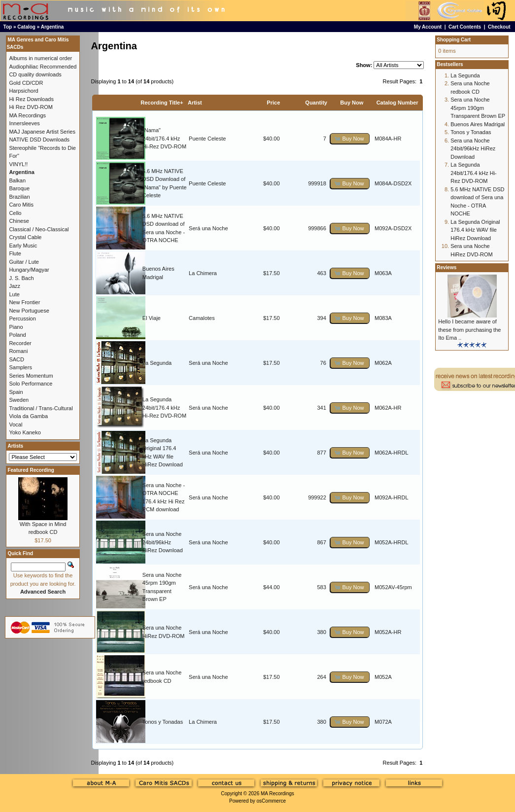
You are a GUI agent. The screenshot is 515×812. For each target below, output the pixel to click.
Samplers (20, 367)
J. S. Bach (21, 278)
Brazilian (19, 197)
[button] (350, 139)
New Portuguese (29, 311)
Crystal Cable (25, 237)
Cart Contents (465, 27)
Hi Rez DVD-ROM (31, 107)
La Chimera (203, 273)
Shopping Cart (454, 40)
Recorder (20, 343)
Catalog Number (397, 103)
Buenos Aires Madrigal (478, 124)
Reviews (446, 267)
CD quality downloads (35, 74)
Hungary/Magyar (29, 270)
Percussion (22, 318)
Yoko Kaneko (25, 432)
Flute (15, 253)
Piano (16, 327)
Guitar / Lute (24, 262)
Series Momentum (31, 376)
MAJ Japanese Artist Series (42, 132)
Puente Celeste (207, 139)
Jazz (15, 286)
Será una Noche (208, 228)
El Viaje (152, 318)
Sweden (19, 400)
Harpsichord (23, 91)
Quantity (316, 103)
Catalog (26, 27)
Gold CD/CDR (26, 83)
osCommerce (271, 801)
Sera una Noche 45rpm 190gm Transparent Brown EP (478, 108)
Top (8, 27)
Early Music (23, 246)
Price (273, 103)
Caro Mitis (21, 205)
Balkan (17, 180)
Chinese (19, 221)
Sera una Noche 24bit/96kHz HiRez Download (163, 542)
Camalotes (202, 318)
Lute (14, 294)
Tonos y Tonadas (163, 722)
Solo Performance (31, 384)
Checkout (499, 27)
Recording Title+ (162, 103)
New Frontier (24, 302)
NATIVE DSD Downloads (39, 140)
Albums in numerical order (40, 58)
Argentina (52, 27)
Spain (16, 392)
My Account (428, 27)
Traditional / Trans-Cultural (41, 408)
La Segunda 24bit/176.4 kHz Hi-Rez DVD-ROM (164, 407)
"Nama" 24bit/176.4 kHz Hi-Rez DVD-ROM (164, 138)
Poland (17, 335)
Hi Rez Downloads (31, 99)
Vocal (16, 424)
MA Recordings (277, 794)
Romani (18, 351)
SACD (17, 359)
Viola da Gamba (28, 416)
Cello (15, 213)
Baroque (19, 188)
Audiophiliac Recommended (43, 67)
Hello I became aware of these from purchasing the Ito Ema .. (469, 330)
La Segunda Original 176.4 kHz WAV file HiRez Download (475, 230)
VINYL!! (18, 164)
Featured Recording (31, 470)
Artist (195, 103)
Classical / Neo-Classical (39, 229)
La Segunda (157, 363)
